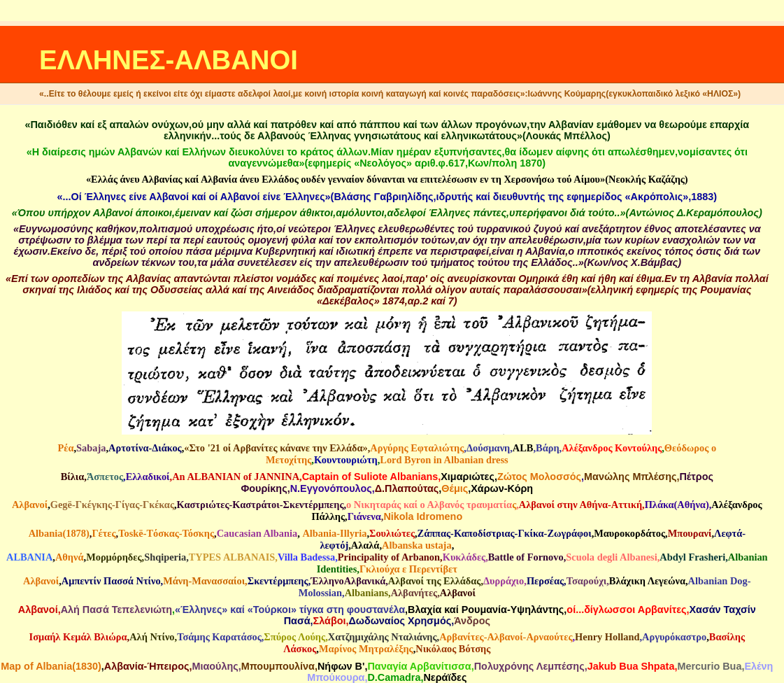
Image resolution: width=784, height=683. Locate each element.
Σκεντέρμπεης (278, 581)
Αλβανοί (30, 505)
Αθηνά (70, 557)
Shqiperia (165, 557)
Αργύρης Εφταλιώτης (417, 448)
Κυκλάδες (464, 557)
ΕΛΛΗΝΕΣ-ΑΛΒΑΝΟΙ (169, 60)
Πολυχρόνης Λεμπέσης (529, 666)
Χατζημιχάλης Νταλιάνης (383, 637)
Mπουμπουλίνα (278, 666)
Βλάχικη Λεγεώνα (647, 581)
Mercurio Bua (709, 666)
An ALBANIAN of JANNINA (236, 477)
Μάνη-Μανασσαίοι (204, 581)
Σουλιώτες (392, 533)
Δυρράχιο (504, 581)
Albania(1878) (59, 533)
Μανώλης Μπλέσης (630, 477)
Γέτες (104, 533)
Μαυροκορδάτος (629, 533)
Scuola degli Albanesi (611, 557)
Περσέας (545, 581)
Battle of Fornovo (526, 557)
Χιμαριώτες (468, 477)
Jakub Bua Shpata (631, 666)
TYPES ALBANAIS (232, 557)
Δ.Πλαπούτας (407, 488)
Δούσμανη (488, 448)
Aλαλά (365, 545)
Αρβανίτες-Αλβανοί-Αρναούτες (506, 637)
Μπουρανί (690, 533)
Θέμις (455, 488)
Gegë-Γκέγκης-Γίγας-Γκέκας (112, 505)
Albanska (402, 545)
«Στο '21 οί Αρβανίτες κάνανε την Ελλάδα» (276, 448)
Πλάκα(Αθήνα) (677, 505)
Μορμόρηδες (114, 557)
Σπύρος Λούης (294, 637)
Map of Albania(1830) (51, 666)
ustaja (439, 545)
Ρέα (65, 448)
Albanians (366, 593)
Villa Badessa (306, 557)
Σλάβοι (330, 621)
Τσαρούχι (587, 581)
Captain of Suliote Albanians (370, 477)
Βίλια (73, 477)
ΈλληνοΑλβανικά (348, 581)
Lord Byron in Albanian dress (444, 460)
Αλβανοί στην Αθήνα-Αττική (580, 505)
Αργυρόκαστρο (674, 637)
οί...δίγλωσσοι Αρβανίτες (626, 610)
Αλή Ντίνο (152, 637)
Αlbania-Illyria (334, 533)
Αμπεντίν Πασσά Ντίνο (111, 581)
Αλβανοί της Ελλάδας (435, 581)
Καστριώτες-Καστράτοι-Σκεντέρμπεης (261, 505)
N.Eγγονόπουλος (331, 488)
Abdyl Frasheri (692, 557)
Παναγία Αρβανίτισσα (419, 666)
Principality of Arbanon (389, 557)
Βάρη (548, 448)
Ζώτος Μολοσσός (539, 477)
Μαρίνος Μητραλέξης (366, 649)
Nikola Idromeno (423, 516)
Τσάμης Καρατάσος (219, 637)
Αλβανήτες (414, 593)
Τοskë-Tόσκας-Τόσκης (166, 533)
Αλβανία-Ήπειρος (147, 666)
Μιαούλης (215, 666)
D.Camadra (394, 677)
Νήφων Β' (341, 666)
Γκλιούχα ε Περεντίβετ (408, 569)
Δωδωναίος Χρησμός (400, 621)
